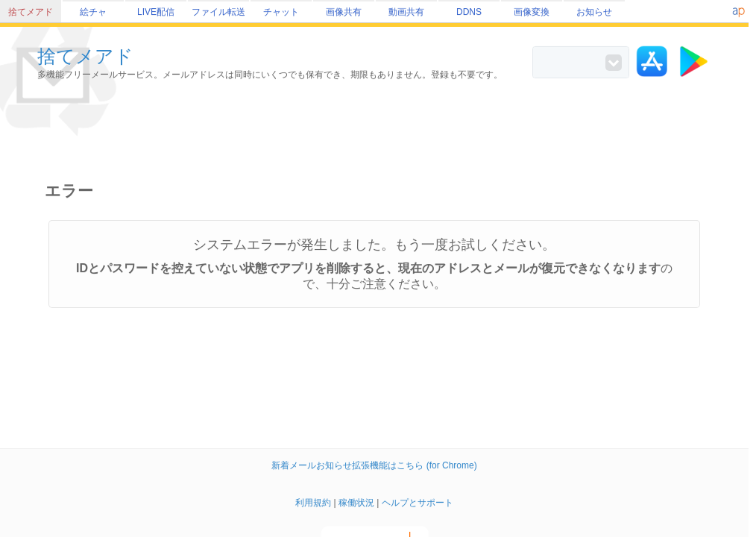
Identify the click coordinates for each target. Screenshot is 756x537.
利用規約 (313, 503)
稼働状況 (356, 503)
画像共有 (344, 12)
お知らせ (594, 12)
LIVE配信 (156, 12)
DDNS (469, 12)
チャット (281, 12)
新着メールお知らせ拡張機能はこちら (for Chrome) (374, 465)
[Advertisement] (378, 131)
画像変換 (532, 12)
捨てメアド (31, 12)
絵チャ (93, 12)
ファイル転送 (218, 12)
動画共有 (406, 12)
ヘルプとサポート (418, 503)
